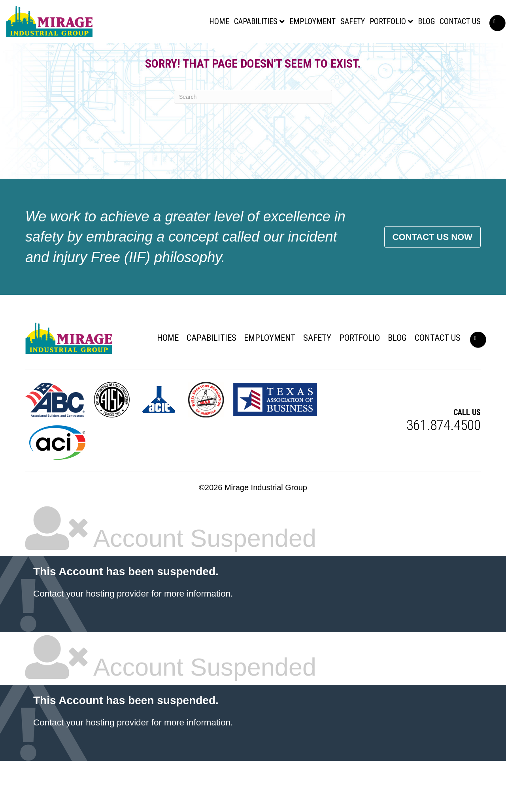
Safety (327, 25)
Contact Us (435, 25)
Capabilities (230, 25)
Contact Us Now (432, 288)
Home (194, 25)
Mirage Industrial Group (266, 538)
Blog (401, 25)
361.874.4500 (444, 476)
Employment (287, 25)
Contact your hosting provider (91, 645)
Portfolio (363, 25)
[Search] (253, 148)
